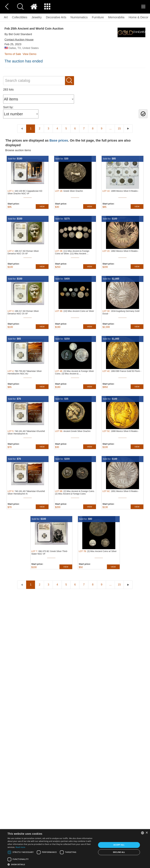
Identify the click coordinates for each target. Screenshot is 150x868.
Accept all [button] (119, 845)
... (110, 129)
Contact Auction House (19, 40)
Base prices (59, 140)
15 (119, 129)
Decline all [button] (119, 852)
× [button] (147, 833)
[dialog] (75, 849)
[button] (51, 864)
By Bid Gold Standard (18, 34)
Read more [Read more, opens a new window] (20, 847)
